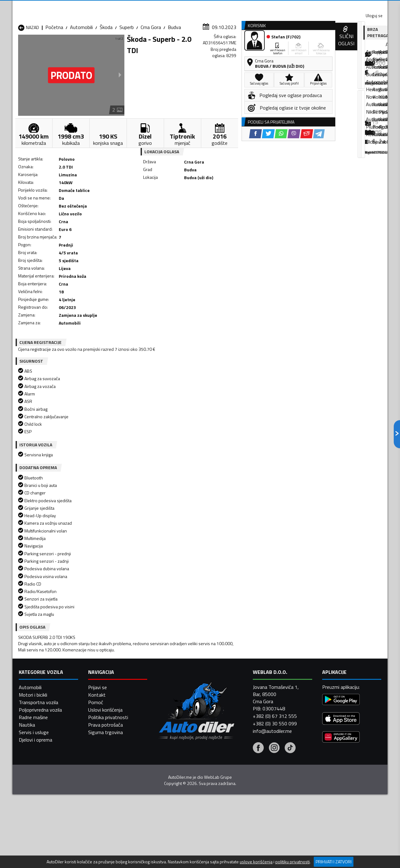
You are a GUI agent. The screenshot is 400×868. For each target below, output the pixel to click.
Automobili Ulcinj (35, 777)
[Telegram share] (255, 206)
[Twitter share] (205, 206)
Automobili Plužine (37, 770)
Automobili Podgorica (108, 770)
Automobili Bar (101, 740)
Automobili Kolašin (105, 755)
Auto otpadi (216, 48)
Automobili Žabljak (172, 777)
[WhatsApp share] (217, 206)
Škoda (106, 61)
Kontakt (310, 6)
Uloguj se (344, 6)
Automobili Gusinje (240, 748)
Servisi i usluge (263, 48)
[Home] (18, 48)
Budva (174, 61)
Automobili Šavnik (104, 777)
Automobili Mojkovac (243, 755)
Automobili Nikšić (36, 763)
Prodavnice (90, 48)
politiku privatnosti (292, 862)
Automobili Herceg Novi (43, 755)
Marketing (276, 6)
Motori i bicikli (33, 854)
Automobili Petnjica (106, 763)
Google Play (159, 6)
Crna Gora (151, 61)
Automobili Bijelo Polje (244, 740)
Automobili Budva (37, 748)
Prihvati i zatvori (334, 862)
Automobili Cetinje (105, 748)
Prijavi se (97, 846)
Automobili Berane (172, 740)
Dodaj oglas (367, 48)
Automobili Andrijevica (41, 740)
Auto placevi (133, 48)
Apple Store (200, 6)
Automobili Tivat (238, 770)
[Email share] (243, 206)
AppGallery (240, 6)
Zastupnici (175, 48)
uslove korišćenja (256, 862)
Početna (54, 61)
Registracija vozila (317, 48)
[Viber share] (230, 206)
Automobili (81, 61)
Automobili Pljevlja (240, 763)
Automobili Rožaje (172, 770)
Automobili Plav (170, 763)
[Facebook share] (192, 206)
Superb (127, 61)
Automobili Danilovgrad (178, 748)
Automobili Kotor (171, 755)
